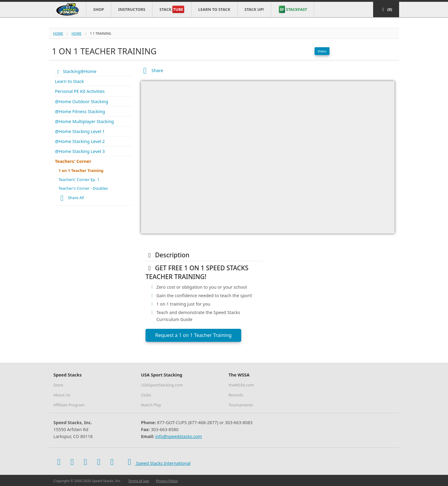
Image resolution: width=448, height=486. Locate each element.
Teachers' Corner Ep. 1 (79, 179)
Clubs (146, 395)
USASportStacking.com (162, 385)
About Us (62, 395)
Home (58, 33)
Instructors (132, 9)
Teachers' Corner (73, 161)
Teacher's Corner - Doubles (83, 188)
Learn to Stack (214, 9)
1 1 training (101, 33)
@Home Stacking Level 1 (80, 131)
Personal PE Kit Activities (80, 91)
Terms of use (138, 481)
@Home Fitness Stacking (80, 111)
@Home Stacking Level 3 (80, 151)
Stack (172, 9)
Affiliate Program (69, 405)
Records (236, 395)
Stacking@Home (76, 71)
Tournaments (241, 405)
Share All (70, 198)
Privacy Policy (167, 481)
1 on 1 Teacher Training (81, 170)
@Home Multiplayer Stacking (84, 121)
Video (322, 51)
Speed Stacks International (157, 462)
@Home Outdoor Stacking (82, 102)
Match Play (151, 405)
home (77, 33)
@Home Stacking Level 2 (80, 141)
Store (58, 385)
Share (152, 70)
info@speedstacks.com (179, 436)
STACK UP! (254, 9)
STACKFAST (293, 9)
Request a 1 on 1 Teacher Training (193, 335)
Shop (99, 9)
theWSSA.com (241, 385)
